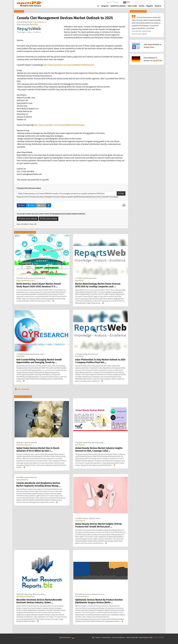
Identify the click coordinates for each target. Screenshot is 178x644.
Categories (105, 6)
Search (156, 2)
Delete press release (28, 219)
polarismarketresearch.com (25, 280)
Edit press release (49, 219)
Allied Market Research (24, 445)
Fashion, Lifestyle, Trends (91, 518)
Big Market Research (82, 596)
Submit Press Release (118, 6)
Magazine (150, 6)
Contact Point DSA (132, 637)
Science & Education (90, 278)
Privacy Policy (106, 637)
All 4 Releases (22, 389)
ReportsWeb (34, 24)
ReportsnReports (22, 480)
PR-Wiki (109, 2)
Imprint (116, 2)
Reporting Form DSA (146, 637)
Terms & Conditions (118, 637)
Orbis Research (80, 521)
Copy (121, 193)
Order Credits (132, 6)
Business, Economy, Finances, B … (35, 278)
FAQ (93, 637)
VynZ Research (80, 445)
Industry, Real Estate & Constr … (35, 354)
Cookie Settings (159, 637)
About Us (158, 6)
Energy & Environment (91, 354)
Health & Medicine (40, 22)
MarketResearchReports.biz (26, 596)
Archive (142, 6)
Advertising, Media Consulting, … (94, 443)
